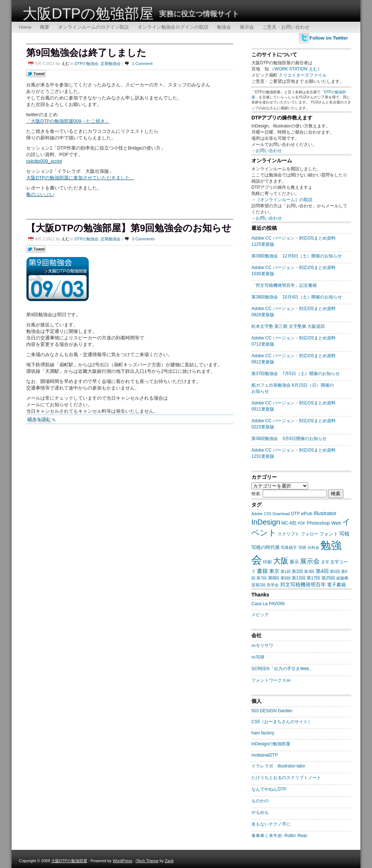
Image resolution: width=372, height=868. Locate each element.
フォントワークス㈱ (271, 680)
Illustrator (325, 513)
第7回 (262, 578)
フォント (329, 534)
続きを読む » (41, 419)
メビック (260, 615)
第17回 (314, 578)
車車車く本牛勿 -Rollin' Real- (280, 836)
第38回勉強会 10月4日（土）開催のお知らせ (297, 297)
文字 (325, 562)
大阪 (281, 561)
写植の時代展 (266, 547)
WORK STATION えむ (296, 69)
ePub (307, 514)
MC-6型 (289, 523)
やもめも (260, 812)
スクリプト (288, 534)
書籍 (262, 571)
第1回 (286, 571)
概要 (45, 27)
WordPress (122, 861)
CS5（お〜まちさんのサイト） (282, 722)
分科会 (313, 547)
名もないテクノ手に (271, 824)
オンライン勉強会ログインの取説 (173, 27)
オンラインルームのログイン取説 (94, 27)
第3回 (309, 571)
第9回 (286, 578)
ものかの (260, 801)
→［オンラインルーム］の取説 (282, 200)
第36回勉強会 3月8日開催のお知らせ (289, 439)
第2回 (297, 571)
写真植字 (289, 547)
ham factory (263, 733)
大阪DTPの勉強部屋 (88, 13)
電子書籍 (336, 585)
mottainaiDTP (265, 755)
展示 (294, 562)
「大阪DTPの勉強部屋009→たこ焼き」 (68, 121)
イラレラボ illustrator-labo (278, 766)
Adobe (257, 514)
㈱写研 (258, 657)
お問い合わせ (269, 151)
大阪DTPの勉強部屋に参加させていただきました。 (80, 178)
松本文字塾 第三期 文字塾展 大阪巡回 (288, 326)
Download (281, 514)
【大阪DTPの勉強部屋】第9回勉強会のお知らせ (129, 228)
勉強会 (224, 27)
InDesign (266, 522)
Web (336, 523)
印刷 (267, 562)
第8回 (274, 578)
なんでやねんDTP (269, 789)
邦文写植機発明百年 (303, 584)
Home (25, 27)
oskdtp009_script (44, 161)
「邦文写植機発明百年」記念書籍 (284, 285)
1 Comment (142, 64)
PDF (302, 523)
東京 (274, 571)
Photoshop (318, 523)
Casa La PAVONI (268, 604)
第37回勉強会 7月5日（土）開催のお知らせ (296, 374)
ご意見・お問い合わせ (286, 27)
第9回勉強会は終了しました (86, 53)
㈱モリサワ (262, 645)
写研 (302, 547)
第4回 (322, 571)
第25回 (328, 578)
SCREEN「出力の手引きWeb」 (282, 669)
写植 (344, 534)
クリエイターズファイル (303, 75)
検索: (256, 494)
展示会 (247, 27)
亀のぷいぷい (40, 194)
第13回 (299, 578)
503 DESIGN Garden (272, 711)
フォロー (310, 534)
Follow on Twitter (329, 38)
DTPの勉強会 (86, 64)
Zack (169, 861)
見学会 (273, 585)
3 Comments (143, 239)
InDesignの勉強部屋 (271, 744)
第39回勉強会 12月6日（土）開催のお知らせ (297, 256)
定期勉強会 (111, 64)
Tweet (36, 74)
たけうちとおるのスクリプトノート (286, 778)
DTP (295, 514)
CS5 (268, 514)
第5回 (335, 571)
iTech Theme (147, 861)
